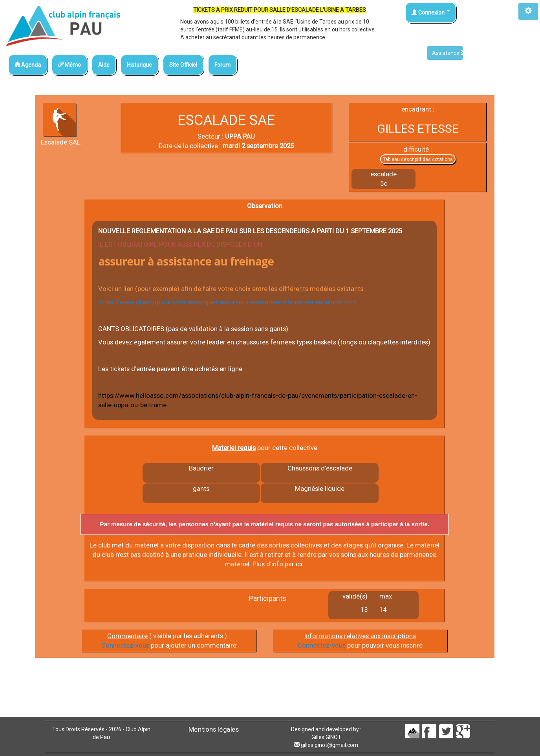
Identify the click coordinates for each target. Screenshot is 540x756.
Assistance (448, 53)
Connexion (431, 13)
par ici (294, 564)
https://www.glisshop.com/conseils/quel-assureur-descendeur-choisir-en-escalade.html (227, 302)
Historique (139, 65)
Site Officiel (183, 65)
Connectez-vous (125, 645)
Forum (222, 65)
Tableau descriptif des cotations (418, 159)
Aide (104, 65)
